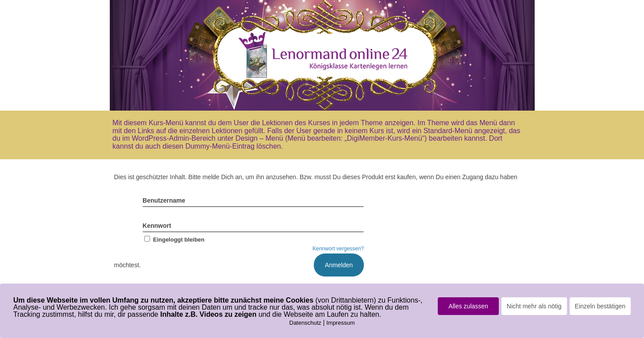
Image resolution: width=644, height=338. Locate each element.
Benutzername (164, 200)
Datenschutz (305, 323)
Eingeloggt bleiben (174, 240)
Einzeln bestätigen (600, 306)
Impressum (340, 323)
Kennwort (157, 226)
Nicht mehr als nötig (534, 306)
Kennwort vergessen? (338, 249)
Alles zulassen (468, 306)
